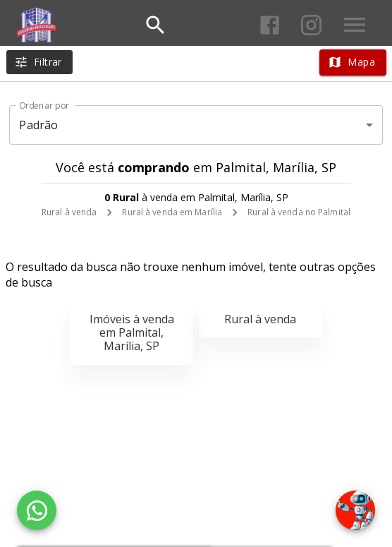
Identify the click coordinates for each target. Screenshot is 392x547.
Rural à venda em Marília (172, 212)
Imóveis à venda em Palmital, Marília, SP (132, 332)
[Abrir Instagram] (311, 25)
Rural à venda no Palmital (299, 212)
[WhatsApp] (37, 510)
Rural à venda (69, 212)
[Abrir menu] (355, 25)
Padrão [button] (38, 125)
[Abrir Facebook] (270, 25)
